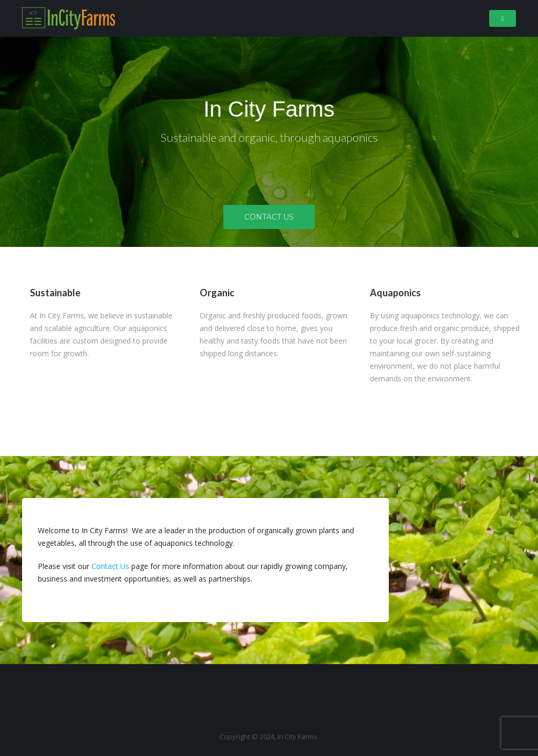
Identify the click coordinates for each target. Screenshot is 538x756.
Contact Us (269, 217)
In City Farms (269, 109)
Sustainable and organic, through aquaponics (269, 137)
